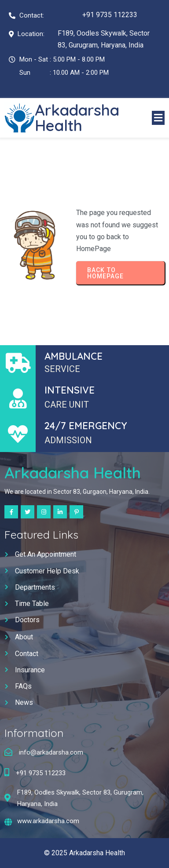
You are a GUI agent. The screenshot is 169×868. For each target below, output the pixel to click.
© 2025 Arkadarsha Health (84, 853)
